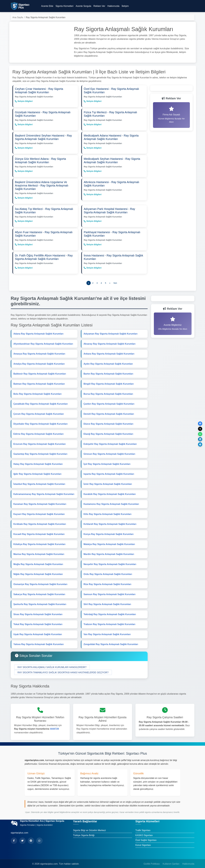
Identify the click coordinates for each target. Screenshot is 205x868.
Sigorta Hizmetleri (64, 6)
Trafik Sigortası (143, 826)
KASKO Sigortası (144, 831)
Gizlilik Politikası (152, 860)
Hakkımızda (113, 6)
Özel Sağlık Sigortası (146, 836)
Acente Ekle (47, 6)
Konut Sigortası (143, 841)
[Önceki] (110, 279)
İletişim (125, 6)
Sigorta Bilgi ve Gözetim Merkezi (89, 826)
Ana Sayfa (18, 17)
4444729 (54, 725)
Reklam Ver (99, 6)
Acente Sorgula (83, 6)
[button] (52, 663)
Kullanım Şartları (171, 860)
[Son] (115, 279)
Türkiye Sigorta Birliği (84, 831)
